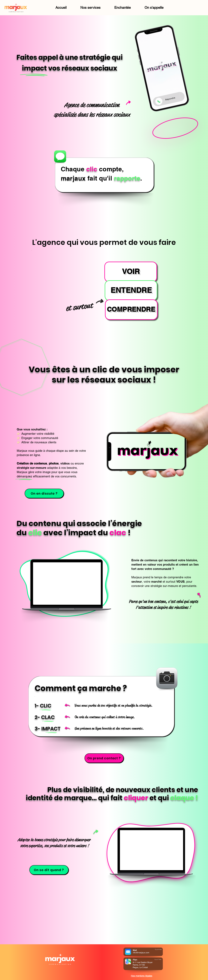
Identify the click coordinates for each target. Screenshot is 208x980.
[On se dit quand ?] (49, 870)
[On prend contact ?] (104, 758)
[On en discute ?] (44, 493)
